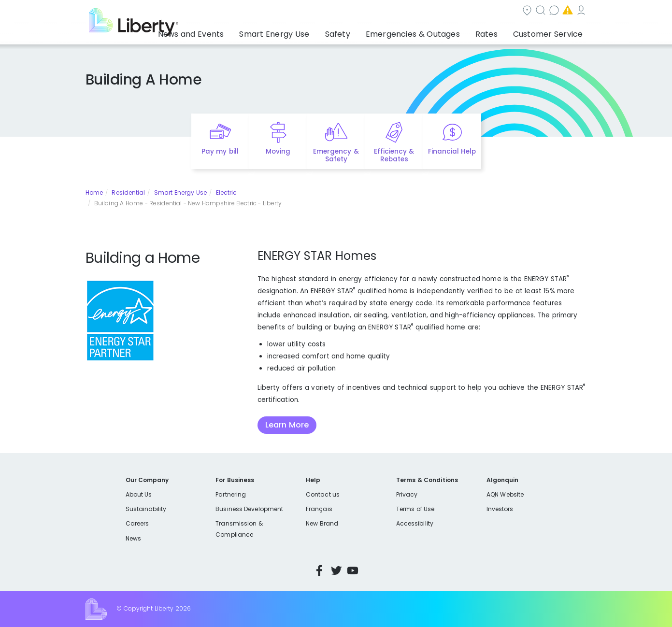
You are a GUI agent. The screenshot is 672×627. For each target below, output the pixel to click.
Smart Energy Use (180, 192)
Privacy (407, 494)
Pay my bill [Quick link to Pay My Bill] (220, 151)
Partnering (231, 494)
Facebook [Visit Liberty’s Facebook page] (319, 570)
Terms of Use (415, 509)
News (133, 538)
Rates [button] (496, 31)
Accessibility (415, 523)
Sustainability (146, 509)
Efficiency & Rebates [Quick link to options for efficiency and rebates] (394, 156)
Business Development (249, 509)
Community (342, 11)
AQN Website (505, 494)
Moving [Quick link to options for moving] (278, 151)
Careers (137, 523)
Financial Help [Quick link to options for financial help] (452, 151)
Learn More (287, 425)
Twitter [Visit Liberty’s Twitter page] (336, 570)
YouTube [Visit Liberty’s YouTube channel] (353, 570)
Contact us (445, 11)
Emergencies (505, 11)
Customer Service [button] (551, 31)
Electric (227, 192)
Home (94, 192)
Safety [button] (363, 31)
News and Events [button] (233, 31)
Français (319, 509)
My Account (566, 11)
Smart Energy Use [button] (307, 31)
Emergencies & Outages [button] (430, 31)
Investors (500, 509)
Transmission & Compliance (239, 529)
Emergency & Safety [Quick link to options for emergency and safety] (336, 156)
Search (394, 11)
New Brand (322, 523)
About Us (139, 494)
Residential (128, 192)
